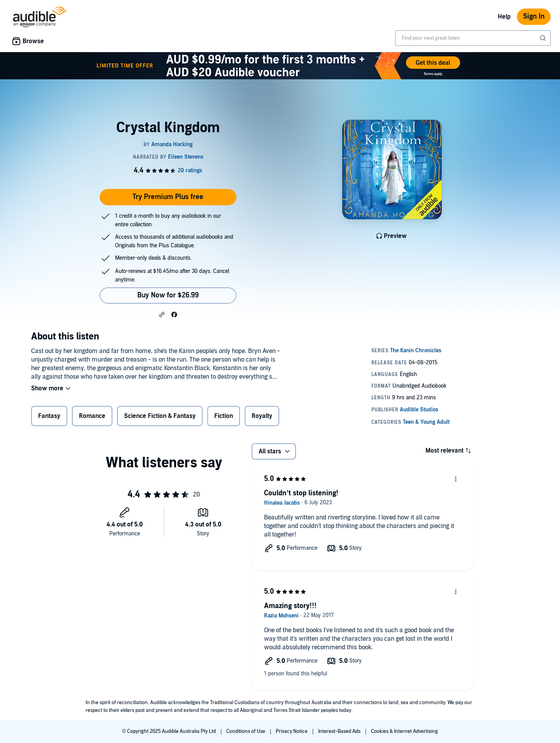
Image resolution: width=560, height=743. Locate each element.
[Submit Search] (544, 38)
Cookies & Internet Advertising (404, 731)
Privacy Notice (292, 731)
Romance (92, 416)
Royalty (262, 416)
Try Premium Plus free (168, 197)
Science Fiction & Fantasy (160, 416)
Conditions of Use (246, 731)
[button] (162, 314)
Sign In (534, 17)
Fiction (224, 416)
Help (504, 17)
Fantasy (49, 416)
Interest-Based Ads (340, 731)
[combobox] (473, 38)
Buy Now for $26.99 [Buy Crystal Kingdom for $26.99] (168, 295)
